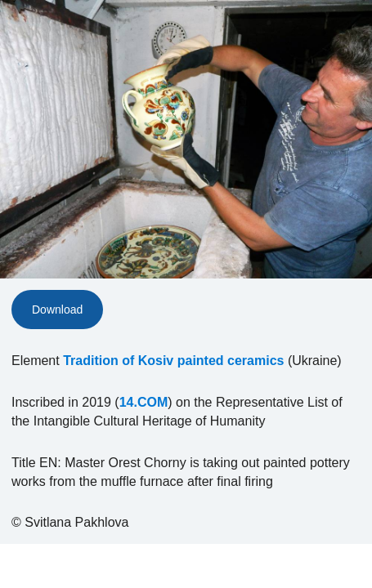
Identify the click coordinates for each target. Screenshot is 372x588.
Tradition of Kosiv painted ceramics (173, 361)
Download (57, 310)
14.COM (144, 402)
